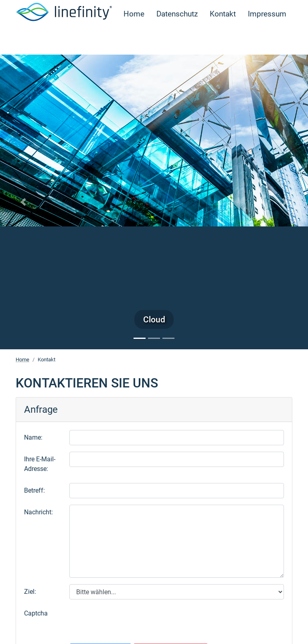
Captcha (36, 613)
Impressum (267, 39)
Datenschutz (177, 39)
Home (134, 39)
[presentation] (130, 622)
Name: (33, 437)
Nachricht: (38, 512)
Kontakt (223, 39)
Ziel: (30, 592)
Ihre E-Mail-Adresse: (40, 464)
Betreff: (34, 490)
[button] (23, 202)
